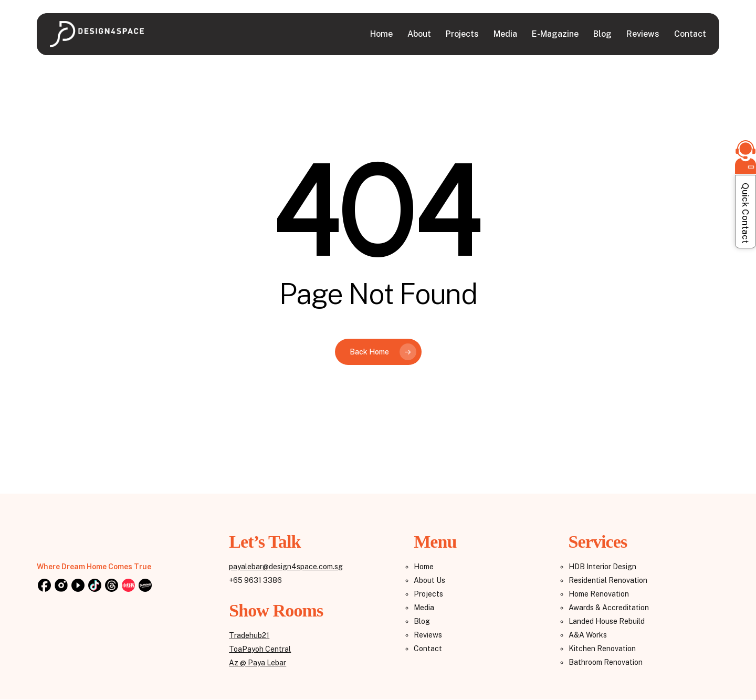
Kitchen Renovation (602, 649)
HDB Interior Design (602, 567)
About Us (429, 580)
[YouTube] (78, 586)
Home (424, 567)
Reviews (428, 635)
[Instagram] (61, 586)
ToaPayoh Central (260, 649)
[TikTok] (94, 586)
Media (424, 608)
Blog (422, 621)
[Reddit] (128, 586)
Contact (428, 649)
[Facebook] (44, 586)
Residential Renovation (608, 580)
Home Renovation (599, 594)
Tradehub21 (249, 635)
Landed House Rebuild (607, 621)
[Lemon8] (145, 586)
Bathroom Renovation (606, 662)
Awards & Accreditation (609, 608)
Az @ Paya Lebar (258, 663)
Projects (428, 594)
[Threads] (111, 586)
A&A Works (588, 635)
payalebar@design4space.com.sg (286, 567)
